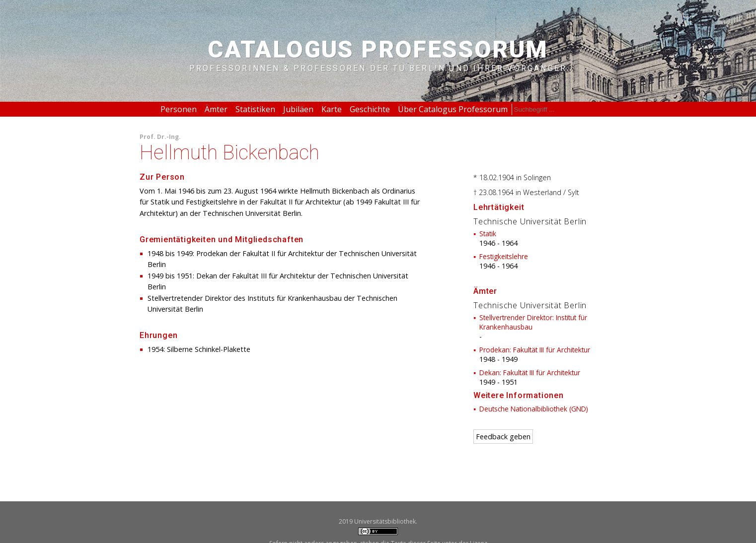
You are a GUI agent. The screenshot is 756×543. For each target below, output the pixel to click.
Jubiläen (298, 109)
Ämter (216, 109)
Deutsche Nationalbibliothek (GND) (534, 409)
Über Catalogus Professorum (453, 109)
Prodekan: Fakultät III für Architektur (535, 350)
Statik (488, 234)
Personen (179, 109)
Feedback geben (503, 437)
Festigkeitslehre (504, 256)
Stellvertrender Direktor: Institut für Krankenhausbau (533, 322)
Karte (332, 109)
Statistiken (255, 109)
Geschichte (370, 109)
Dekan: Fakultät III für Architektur (530, 373)
